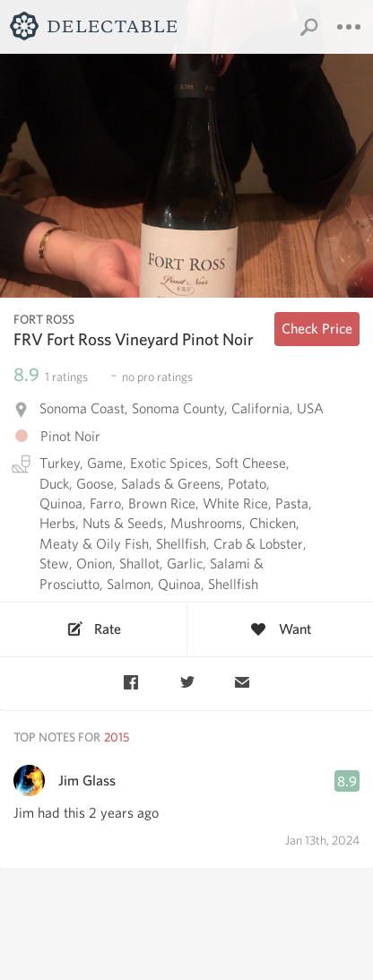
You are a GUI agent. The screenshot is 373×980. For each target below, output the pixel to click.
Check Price (317, 329)
